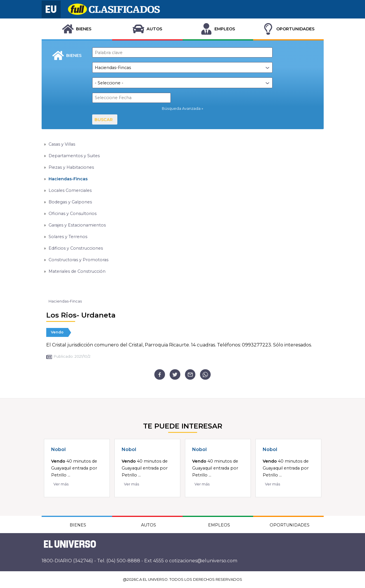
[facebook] (160, 375)
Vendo (57, 332)
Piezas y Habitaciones (71, 167)
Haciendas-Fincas (68, 179)
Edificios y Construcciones (76, 248)
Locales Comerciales (70, 190)
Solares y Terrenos (68, 237)
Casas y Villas (62, 144)
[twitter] (175, 375)
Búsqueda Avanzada (181, 108)
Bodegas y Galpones (70, 202)
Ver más (61, 484)
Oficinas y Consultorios (73, 214)
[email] (190, 375)
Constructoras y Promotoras (78, 260)
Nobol (58, 449)
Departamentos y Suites (74, 156)
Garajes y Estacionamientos (77, 225)
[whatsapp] (205, 375)
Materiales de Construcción (77, 271)
